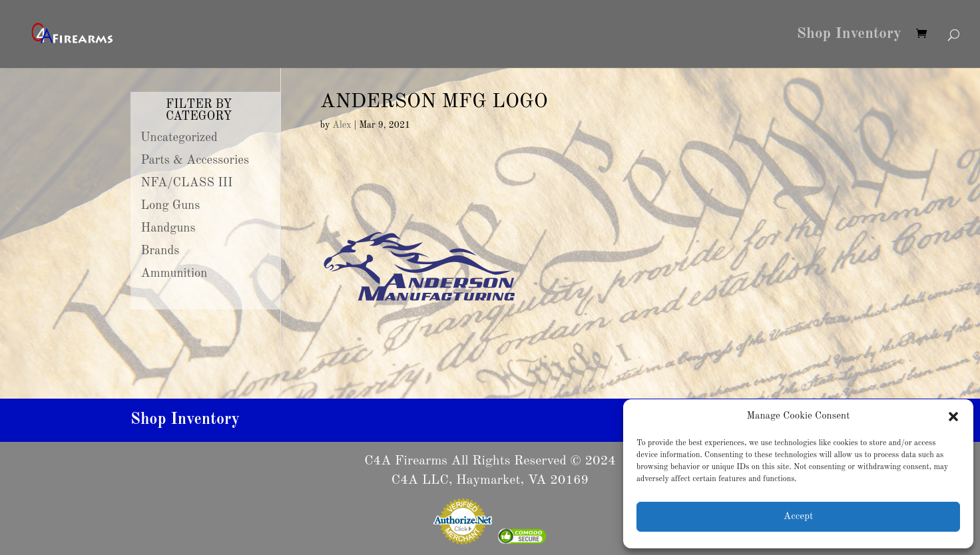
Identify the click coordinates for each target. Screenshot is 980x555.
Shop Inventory (849, 35)
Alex (342, 125)
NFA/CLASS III (187, 183)
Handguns (168, 228)
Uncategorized (179, 138)
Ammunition (174, 274)
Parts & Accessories (195, 160)
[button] (953, 417)
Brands (160, 251)
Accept (798, 517)
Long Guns (171, 206)
